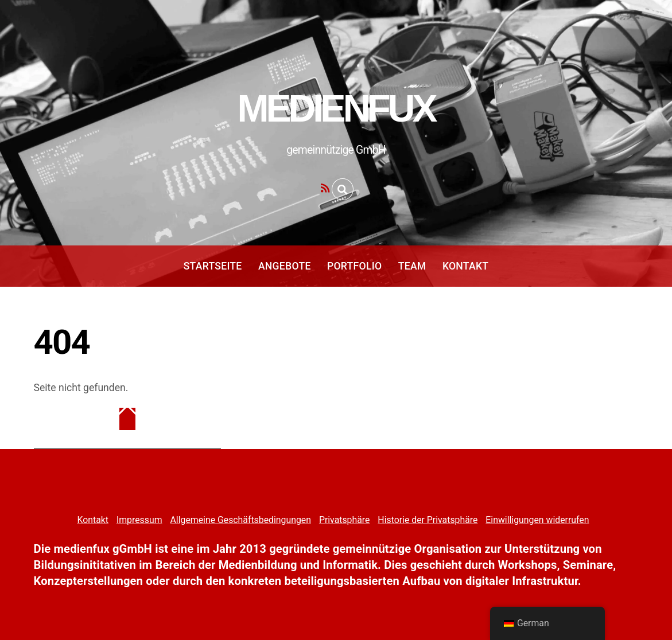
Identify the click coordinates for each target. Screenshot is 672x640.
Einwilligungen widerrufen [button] (537, 520)
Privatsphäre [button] (345, 520)
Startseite (213, 266)
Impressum (139, 520)
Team (412, 266)
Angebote (285, 266)
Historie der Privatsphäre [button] (428, 520)
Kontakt (465, 266)
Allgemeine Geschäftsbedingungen (240, 520)
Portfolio (354, 266)
